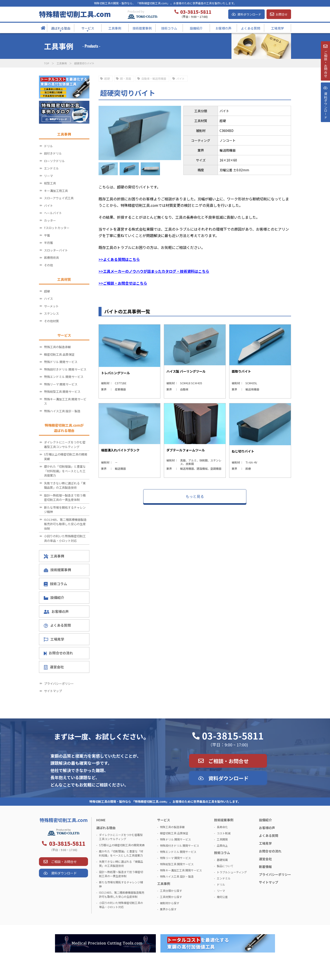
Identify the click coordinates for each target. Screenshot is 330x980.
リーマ (48, 176)
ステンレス (51, 313)
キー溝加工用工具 (56, 191)
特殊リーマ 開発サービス (61, 384)
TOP (47, 63)
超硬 (107, 78)
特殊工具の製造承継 (57, 347)
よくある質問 (57, 625)
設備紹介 (54, 597)
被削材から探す (170, 903)
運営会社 (54, 667)
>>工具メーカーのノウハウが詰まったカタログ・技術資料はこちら (154, 271)
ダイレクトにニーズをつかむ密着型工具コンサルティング (65, 444)
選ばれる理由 (106, 828)
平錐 (47, 235)
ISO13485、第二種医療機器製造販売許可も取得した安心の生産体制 (65, 524)
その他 (48, 265)
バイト (181, 78)
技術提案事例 (57, 570)
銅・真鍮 (126, 78)
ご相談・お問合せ (228, 761)
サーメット (51, 306)
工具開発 (222, 839)
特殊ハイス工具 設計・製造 (62, 411)
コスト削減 (224, 833)
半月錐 (48, 243)
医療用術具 (51, 258)
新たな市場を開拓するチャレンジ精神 (65, 510)
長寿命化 (222, 827)
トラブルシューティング (232, 872)
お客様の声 (56, 611)
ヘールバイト (53, 213)
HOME (101, 820)
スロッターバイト (56, 250)
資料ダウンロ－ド (325, 116)
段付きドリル (53, 153)
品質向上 (222, 845)
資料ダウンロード (249, 14)
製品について (225, 866)
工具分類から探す (171, 891)
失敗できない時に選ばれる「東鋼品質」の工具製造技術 (65, 485)
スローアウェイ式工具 (59, 198)
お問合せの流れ (58, 653)
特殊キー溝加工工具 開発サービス (65, 401)
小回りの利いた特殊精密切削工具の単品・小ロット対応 (65, 538)
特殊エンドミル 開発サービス (64, 377)
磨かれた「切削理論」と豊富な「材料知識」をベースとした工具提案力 (65, 471)
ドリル (48, 146)
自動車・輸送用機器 (154, 78)
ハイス (48, 299)
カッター (50, 220)
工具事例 (62, 63)
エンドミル (51, 168)
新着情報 (265, 867)
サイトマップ (53, 691)
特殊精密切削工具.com (75, 14)
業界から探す (168, 909)
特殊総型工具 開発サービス (62, 392)
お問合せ (282, 14)
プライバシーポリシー (59, 684)
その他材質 (51, 321)
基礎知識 (222, 860)
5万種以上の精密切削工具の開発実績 (66, 457)
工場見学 (54, 639)
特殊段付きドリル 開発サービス (65, 369)
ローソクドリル (54, 161)
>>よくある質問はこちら (119, 259)
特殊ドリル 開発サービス (61, 362)
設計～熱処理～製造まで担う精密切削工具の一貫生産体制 (65, 498)
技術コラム (55, 584)
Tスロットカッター (57, 228)
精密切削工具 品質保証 (59, 354)
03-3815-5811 (233, 736)
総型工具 (50, 183)
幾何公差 (222, 897)
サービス (164, 820)
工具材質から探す (171, 897)
